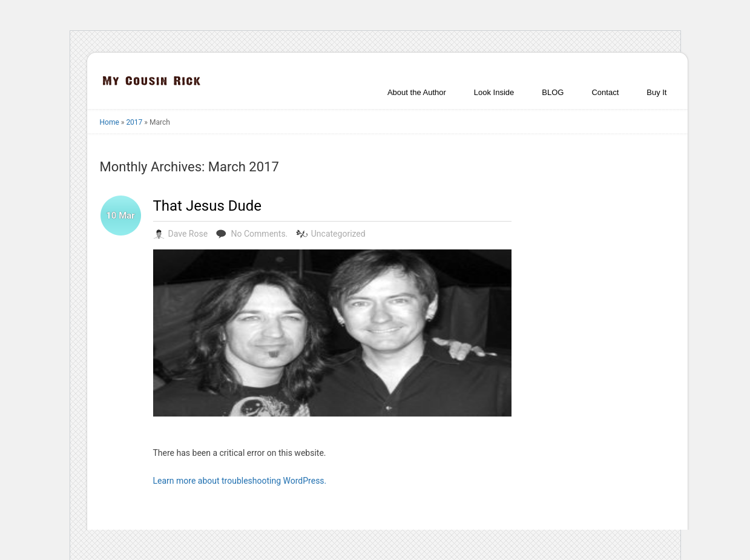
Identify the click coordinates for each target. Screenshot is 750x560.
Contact (605, 92)
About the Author (417, 92)
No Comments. (260, 234)
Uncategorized (338, 234)
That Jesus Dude (208, 206)
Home (110, 122)
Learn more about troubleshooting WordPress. (240, 481)
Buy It (656, 92)
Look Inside (494, 92)
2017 (134, 122)
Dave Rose (188, 234)
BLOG (553, 92)
